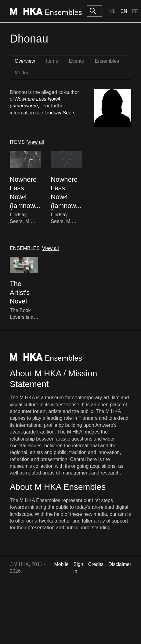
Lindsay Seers (60, 113)
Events (76, 61)
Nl (112, 11)
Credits (96, 564)
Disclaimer (120, 564)
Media (21, 73)
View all (36, 142)
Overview (25, 61)
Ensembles (107, 61)
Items (52, 61)
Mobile (61, 564)
